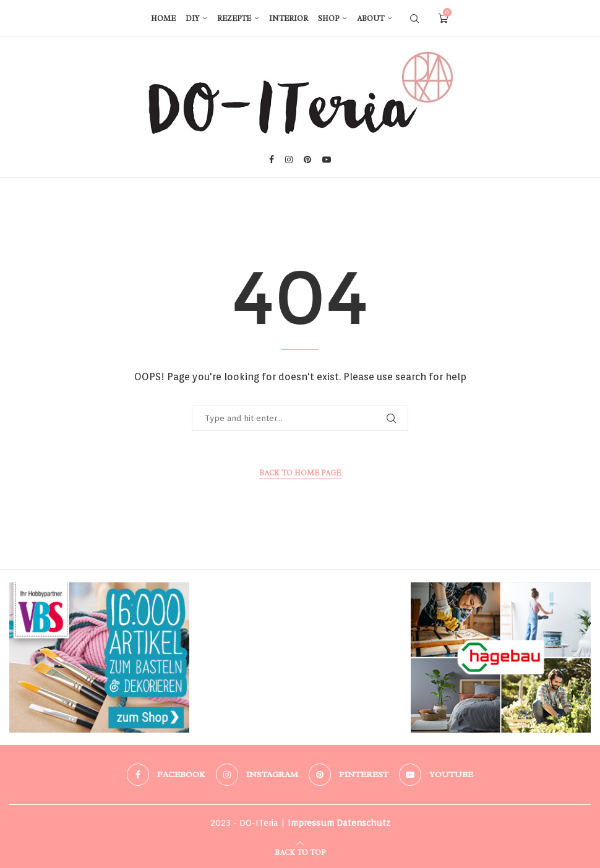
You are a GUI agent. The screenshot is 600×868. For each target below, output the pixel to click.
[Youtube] (327, 160)
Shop (328, 19)
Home (163, 19)
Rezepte (234, 19)
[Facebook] (272, 160)
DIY (192, 19)
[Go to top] (300, 851)
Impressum (311, 823)
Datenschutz (363, 823)
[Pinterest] (307, 160)
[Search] (414, 19)
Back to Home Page (300, 473)
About (371, 19)
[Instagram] (289, 160)
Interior (289, 19)
